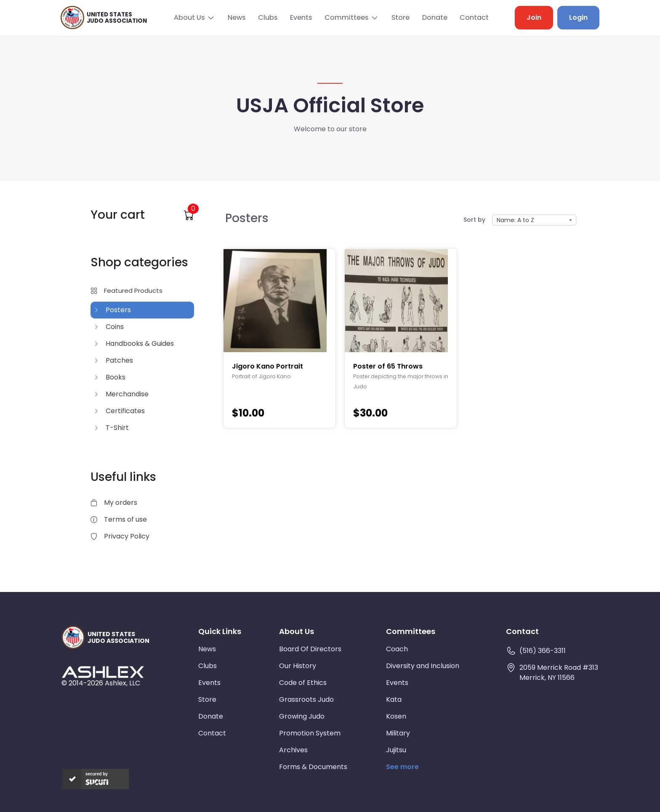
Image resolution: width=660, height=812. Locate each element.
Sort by (474, 219)
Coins (109, 326)
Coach (397, 649)
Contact (474, 17)
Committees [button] (346, 17)
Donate (435, 17)
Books (110, 377)
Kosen (396, 716)
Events (300, 17)
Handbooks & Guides (134, 343)
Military (398, 733)
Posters (112, 309)
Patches (113, 360)
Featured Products (126, 290)
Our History (298, 665)
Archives (293, 750)
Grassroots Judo (306, 699)
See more (402, 766)
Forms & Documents (313, 766)
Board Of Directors (310, 649)
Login (578, 17)
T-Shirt (111, 427)
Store (400, 17)
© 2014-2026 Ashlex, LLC (101, 683)
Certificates (119, 410)
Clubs (266, 17)
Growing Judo (302, 716)
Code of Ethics (303, 682)
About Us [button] (187, 17)
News (235, 17)
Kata (394, 699)
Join (534, 17)
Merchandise (121, 394)
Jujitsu (396, 750)
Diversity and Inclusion (423, 665)
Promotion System (310, 733)
